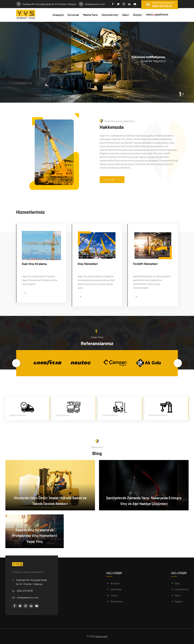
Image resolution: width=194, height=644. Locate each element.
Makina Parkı (117, 601)
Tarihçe (114, 595)
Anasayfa (115, 583)
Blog (177, 583)
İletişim (179, 601)
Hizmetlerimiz (182, 589)
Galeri (178, 595)
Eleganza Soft (101, 636)
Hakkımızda (114, 180)
